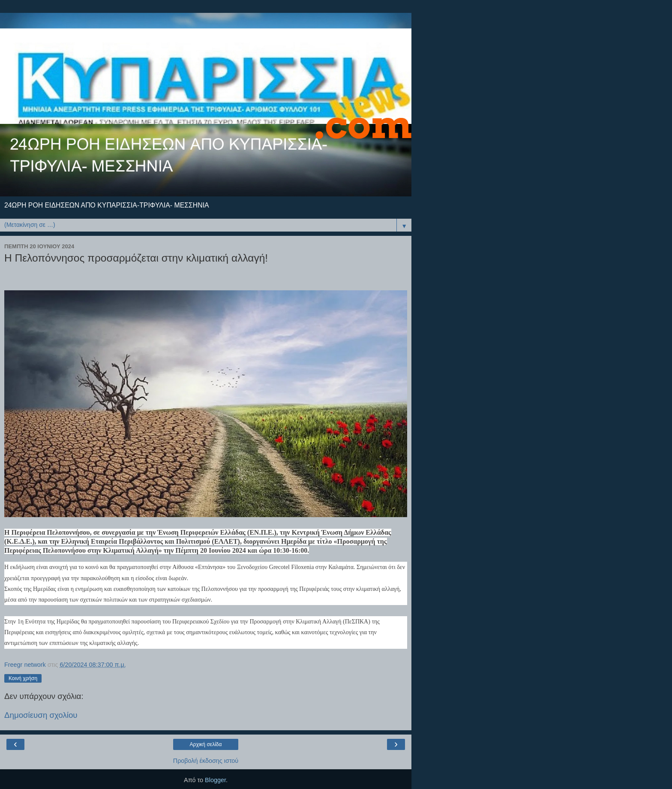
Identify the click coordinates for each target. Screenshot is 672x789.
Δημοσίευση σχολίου (41, 715)
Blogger (215, 780)
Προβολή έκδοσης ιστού (206, 761)
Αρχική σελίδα (206, 744)
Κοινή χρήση (23, 678)
